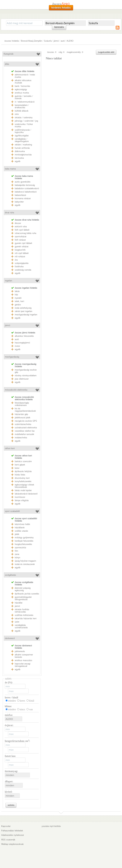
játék (17, 534)
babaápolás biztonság (25, 185)
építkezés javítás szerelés (27, 594)
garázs (18, 305)
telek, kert (19, 301)
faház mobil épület (23, 490)
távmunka (19, 158)
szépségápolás (22, 263)
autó (63, 41)
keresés (59, 27)
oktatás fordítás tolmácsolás (22, 611)
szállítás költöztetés (24, 615)
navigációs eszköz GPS (26, 421)
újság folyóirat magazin (25, 561)
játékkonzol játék (23, 418)
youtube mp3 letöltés (51, 826)
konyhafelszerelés (23, 481)
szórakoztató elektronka (26, 428)
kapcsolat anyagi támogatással (23, 665)
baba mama (10, 169)
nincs (22, 709)
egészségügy (21, 89)
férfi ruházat (20, 240)
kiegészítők (20, 250)
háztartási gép (21, 414)
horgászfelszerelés (23, 544)
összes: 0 (52, 52)
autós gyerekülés (23, 182)
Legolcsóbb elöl (106, 52)
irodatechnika (21, 438)
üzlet (17, 622)
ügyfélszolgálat (22, 136)
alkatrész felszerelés (24, 336)
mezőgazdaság (12, 357)
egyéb (18, 161)
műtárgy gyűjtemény (24, 538)
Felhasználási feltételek (12, 831)
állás (7, 64)
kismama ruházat (23, 198)
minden (12, 701)
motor (17, 346)
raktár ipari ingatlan (24, 311)
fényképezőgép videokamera (22, 404)
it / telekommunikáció (25, 102)
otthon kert (10, 448)
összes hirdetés (12, 41)
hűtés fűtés (20, 475)
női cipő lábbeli (22, 253)
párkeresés (20, 651)
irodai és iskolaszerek (25, 564)
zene (17, 554)
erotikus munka (22, 93)
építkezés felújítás (23, 471)
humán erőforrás (22, 148)
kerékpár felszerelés (24, 541)
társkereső (10, 638)
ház (16, 295)
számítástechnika (23, 424)
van (31, 709)
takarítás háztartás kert (26, 618)
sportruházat (21, 237)
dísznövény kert (22, 478)
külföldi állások (22, 111)
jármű (56, 41)
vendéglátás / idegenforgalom (22, 140)
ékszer (18, 223)
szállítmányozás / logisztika (23, 131)
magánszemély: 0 (75, 52)
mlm (17, 114)
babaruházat (20, 195)
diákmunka (20, 151)
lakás (17, 291)
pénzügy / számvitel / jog (26, 121)
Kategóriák (9, 54)
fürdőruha (19, 267)
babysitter (19, 202)
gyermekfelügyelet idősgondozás (23, 598)
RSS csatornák (8, 840)
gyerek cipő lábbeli (23, 243)
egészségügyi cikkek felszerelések (24, 486)
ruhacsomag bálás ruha (25, 233)
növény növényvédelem (26, 376)
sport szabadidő (12, 511)
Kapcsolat (6, 826)
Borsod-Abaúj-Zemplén (31, 41)
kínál (32, 701)
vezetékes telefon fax (25, 431)
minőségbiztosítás (23, 155)
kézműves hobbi (22, 524)
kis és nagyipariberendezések (25, 410)
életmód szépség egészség (23, 589)
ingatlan (8, 281)
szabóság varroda (23, 270)
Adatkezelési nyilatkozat (13, 835)
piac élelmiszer (22, 379)
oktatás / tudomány (24, 118)
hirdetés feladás (61, 8)
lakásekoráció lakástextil (26, 494)
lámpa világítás (22, 500)
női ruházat (20, 257)
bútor (17, 468)
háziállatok (20, 528)
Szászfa (48, 41)
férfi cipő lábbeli (22, 230)
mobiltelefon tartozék (24, 434)
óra (16, 260)
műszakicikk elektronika (16, 390)
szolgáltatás (10, 575)
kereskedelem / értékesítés (22, 106)
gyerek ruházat (22, 247)
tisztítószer (20, 497)
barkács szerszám (23, 461)
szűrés (11, 805)
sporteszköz (20, 548)
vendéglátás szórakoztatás (21, 626)
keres (22, 701)
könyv (18, 558)
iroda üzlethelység (23, 308)
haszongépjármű (22, 343)
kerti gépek (20, 465)
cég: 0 (61, 52)
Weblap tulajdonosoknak (12, 844)
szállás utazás (21, 531)
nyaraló (18, 298)
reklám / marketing (23, 145)
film (16, 551)
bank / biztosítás (22, 86)
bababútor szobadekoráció (27, 188)
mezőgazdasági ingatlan (26, 315)
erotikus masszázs (24, 660)
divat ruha (9, 213)
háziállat (19, 603)
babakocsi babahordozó (26, 192)
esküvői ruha (21, 227)
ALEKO (70, 41)
